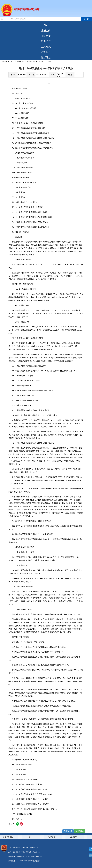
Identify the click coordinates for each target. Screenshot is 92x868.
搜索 (87, 19)
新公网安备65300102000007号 (18, 856)
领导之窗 (46, 36)
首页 (46, 25)
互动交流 (46, 47)
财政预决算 (21, 62)
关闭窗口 (80, 831)
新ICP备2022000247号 (35, 856)
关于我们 (37, 861)
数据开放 (46, 57)
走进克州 (46, 31)
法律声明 (31, 861)
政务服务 (46, 52)
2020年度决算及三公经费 (35, 62)
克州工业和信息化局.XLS (23, 814)
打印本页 (68, 831)
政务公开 (46, 41)
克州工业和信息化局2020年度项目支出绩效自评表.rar (37, 809)
